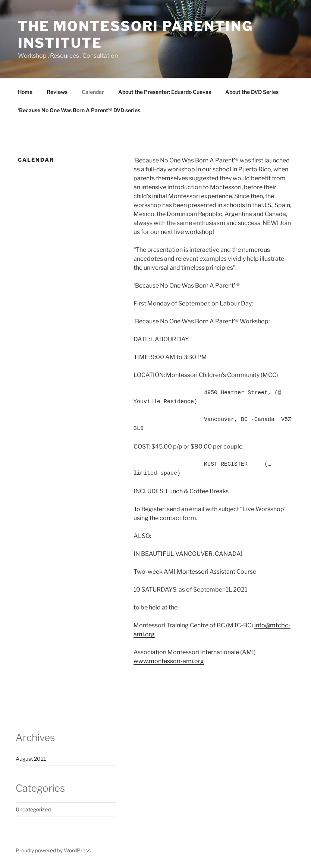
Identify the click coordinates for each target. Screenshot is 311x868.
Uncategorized (33, 809)
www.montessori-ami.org (169, 661)
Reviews (57, 92)
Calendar (93, 92)
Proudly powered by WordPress (53, 850)
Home (25, 92)
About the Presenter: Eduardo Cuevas (165, 92)
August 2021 (31, 759)
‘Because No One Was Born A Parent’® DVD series (79, 110)
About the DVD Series (252, 92)
